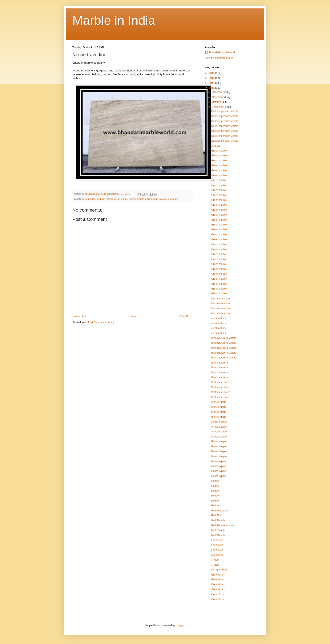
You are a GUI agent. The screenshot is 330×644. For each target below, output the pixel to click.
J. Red (215, 560)
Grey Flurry (218, 594)
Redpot (215, 481)
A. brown (216, 146)
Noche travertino (221, 299)
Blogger (180, 625)
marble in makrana (169, 199)
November (218, 97)
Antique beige (219, 422)
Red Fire (216, 515)
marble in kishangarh (148, 199)
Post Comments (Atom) (101, 322)
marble (132, 199)
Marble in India (114, 20)
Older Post (185, 316)
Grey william (218, 575)
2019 (212, 73)
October (217, 102)
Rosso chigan (219, 441)
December (218, 92)
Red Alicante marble (223, 525)
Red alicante (218, 530)
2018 (212, 78)
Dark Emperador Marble (225, 111)
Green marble (219, 151)
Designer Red (219, 570)
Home (133, 316)
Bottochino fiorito (221, 382)
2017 (212, 83)
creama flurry (219, 318)
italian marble (121, 199)
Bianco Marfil (219, 402)
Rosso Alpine (219, 461)
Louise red (217, 540)
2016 (212, 88)
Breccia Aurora (220, 363)
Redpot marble (220, 511)
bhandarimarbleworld (222, 52)
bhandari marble (105, 199)
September (218, 107)
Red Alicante (218, 520)
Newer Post (80, 316)
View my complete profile (219, 58)
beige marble (89, 199)
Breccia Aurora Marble (224, 338)
